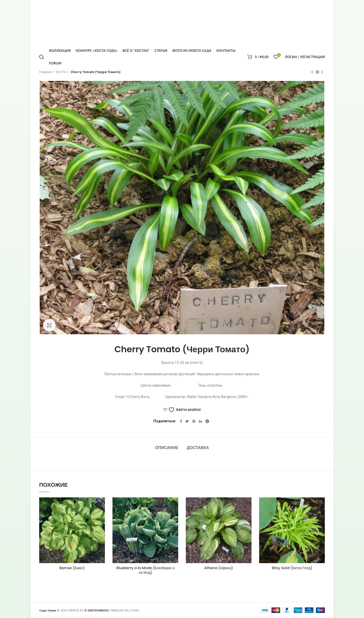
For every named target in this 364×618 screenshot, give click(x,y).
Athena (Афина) (219, 568)
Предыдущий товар (312, 72)
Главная (45, 72)
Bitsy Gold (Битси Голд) (292, 568)
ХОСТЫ (61, 72)
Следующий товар (322, 72)
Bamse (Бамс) (72, 568)
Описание (167, 448)
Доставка (198, 448)
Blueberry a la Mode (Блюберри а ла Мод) (145, 570)
